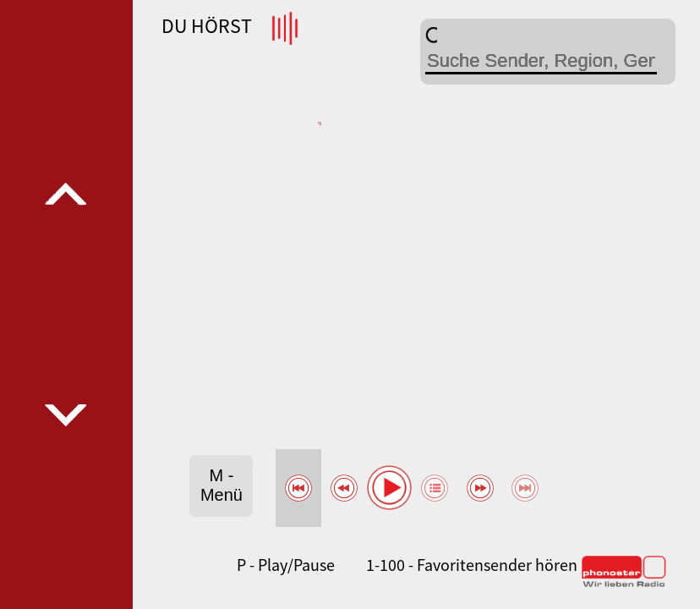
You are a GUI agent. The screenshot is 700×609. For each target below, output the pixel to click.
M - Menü (221, 485)
